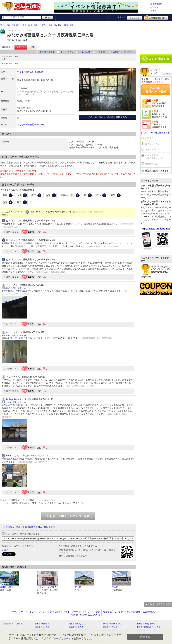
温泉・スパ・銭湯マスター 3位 (14, 402)
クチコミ (21, 47)
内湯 (22, 195)
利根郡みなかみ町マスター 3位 (14, 288)
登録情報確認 (152, 164)
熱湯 (8, 202)
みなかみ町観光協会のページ (31, 125)
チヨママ (11, 377)
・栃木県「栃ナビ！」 (42, 624)
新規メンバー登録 (156, 17)
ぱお (8, 221)
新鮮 (116, 195)
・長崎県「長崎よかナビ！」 (147, 624)
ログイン (135, 17)
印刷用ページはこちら (124, 52)
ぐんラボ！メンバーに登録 (154, 207)
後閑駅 (115, 587)
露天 (36, 195)
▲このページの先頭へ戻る (158, 604)
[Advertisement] (156, 36)
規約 (98, 612)
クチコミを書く (47, 52)
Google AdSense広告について (86, 615)
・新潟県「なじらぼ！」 (77, 627)
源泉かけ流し (70, 195)
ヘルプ (156, 7)
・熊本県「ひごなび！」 (77, 624)
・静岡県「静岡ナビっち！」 (113, 624)
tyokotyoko (11, 399)
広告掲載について (151, 612)
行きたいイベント (154, 144)
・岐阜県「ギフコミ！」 (111, 627)
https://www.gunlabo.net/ (156, 229)
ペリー (9, 285)
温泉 (8, 195)
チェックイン (67, 52)
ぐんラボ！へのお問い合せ (127, 612)
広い (101, 195)
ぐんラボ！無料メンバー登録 (156, 90)
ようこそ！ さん (116, 17)
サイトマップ (27, 612)
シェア (5, 550)
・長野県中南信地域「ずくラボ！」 (150, 627)
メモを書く (102, 52)
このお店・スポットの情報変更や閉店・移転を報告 (30, 527)
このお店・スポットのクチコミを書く (68, 516)
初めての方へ (158, 4)
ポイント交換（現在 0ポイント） (155, 157)
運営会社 (107, 612)
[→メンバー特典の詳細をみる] (156, 133)
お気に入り (85, 52)
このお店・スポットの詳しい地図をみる (107, 117)
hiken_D (34, 212)
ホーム (156, 11)
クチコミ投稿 (54, 612)
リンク (90, 612)
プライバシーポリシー (74, 612)
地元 (22, 202)
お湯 (51, 195)
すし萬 (78, 587)
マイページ (150, 149)
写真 (33, 47)
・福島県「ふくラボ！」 (43, 627)
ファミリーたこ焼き (47, 587)
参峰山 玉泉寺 (7, 587)
